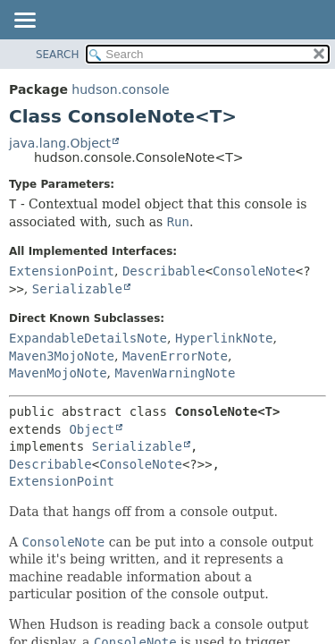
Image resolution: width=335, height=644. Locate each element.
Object (92, 429)
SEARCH (58, 55)
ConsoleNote (254, 271)
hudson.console (120, 89)
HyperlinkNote (224, 338)
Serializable (77, 289)
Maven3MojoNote (62, 356)
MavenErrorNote (175, 356)
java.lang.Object (60, 143)
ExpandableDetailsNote (88, 338)
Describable (164, 271)
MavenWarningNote (175, 373)
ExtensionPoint (62, 271)
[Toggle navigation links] (24, 21)
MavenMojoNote (58, 373)
